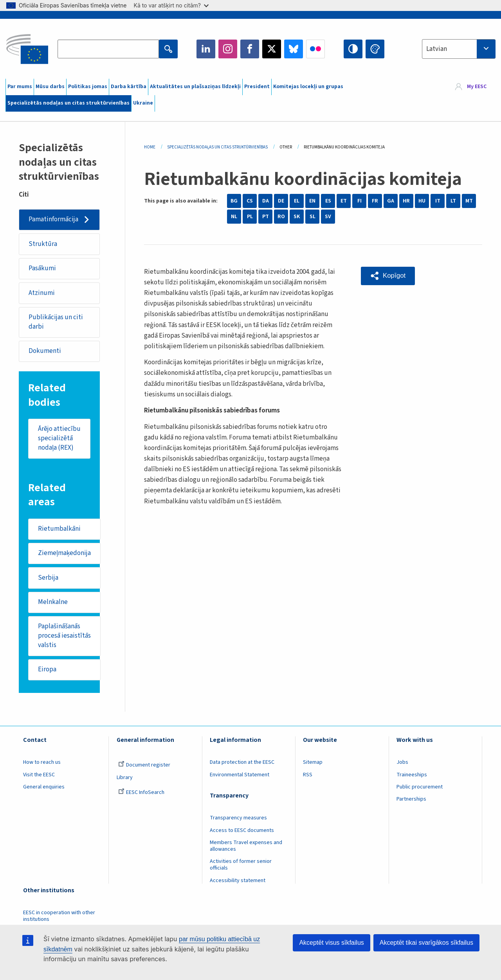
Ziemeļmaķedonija (64, 553)
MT (469, 201)
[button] (388, 276)
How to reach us (42, 763)
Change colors (375, 49)
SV (328, 217)
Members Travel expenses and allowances (246, 847)
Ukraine (143, 103)
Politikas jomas (88, 87)
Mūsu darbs (50, 87)
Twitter (272, 49)
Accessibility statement (238, 881)
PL (250, 217)
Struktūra (43, 244)
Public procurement (420, 788)
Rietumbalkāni (59, 529)
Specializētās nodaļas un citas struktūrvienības (68, 103)
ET (344, 201)
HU (422, 201)
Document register (144, 766)
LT (453, 201)
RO (281, 217)
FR (375, 201)
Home (150, 147)
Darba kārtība (129, 87)
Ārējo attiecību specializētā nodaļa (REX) (59, 438)
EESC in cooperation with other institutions (59, 917)
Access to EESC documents (242, 831)
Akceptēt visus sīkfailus (331, 943)
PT (266, 217)
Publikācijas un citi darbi (56, 322)
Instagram (228, 49)
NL (234, 217)
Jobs (402, 763)
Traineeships (412, 776)
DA (266, 201)
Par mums (20, 87)
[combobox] (459, 49)
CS (250, 201)
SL (313, 217)
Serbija (48, 578)
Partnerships (411, 800)
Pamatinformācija (53, 219)
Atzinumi (42, 293)
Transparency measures (238, 819)
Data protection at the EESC (242, 763)
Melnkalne (53, 602)
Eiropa (47, 670)
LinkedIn (206, 49)
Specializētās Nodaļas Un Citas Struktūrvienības (217, 147)
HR (406, 201)
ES (328, 201)
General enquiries (44, 788)
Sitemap (313, 763)
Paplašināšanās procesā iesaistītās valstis (64, 636)
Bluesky (294, 49)
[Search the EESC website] (108, 49)
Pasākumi (42, 268)
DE (281, 201)
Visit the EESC (39, 776)
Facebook (250, 49)
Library (125, 778)
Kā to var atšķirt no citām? (171, 5)
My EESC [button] (477, 87)
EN (312, 201)
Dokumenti (45, 351)
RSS (308, 776)
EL (297, 201)
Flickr (315, 49)
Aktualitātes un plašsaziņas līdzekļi (195, 87)
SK (297, 217)
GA (391, 201)
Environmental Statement (240, 776)
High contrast (353, 49)
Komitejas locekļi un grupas (308, 87)
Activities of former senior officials (241, 865)
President (257, 87)
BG (234, 201)
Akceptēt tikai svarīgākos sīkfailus (426, 943)
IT (438, 201)
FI (360, 201)
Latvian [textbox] (437, 49)
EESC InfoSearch (141, 793)
